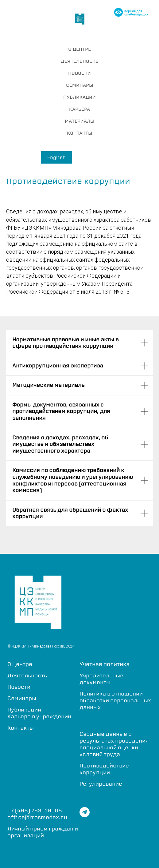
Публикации (24, 710)
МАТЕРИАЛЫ (79, 121)
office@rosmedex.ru (37, 817)
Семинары (22, 698)
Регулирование (101, 784)
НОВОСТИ (79, 73)
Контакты (21, 728)
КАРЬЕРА (79, 109)
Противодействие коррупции (104, 769)
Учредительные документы (101, 679)
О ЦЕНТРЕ (79, 49)
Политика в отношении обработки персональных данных (115, 700)
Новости (19, 687)
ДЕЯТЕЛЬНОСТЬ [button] (80, 61)
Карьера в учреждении (39, 716)
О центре (20, 664)
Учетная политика (105, 664)
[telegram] (85, 816)
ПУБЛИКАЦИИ (79, 97)
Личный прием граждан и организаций (43, 832)
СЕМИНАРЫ (79, 85)
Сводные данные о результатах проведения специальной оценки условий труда (114, 744)
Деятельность (27, 676)
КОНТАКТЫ (79, 133)
